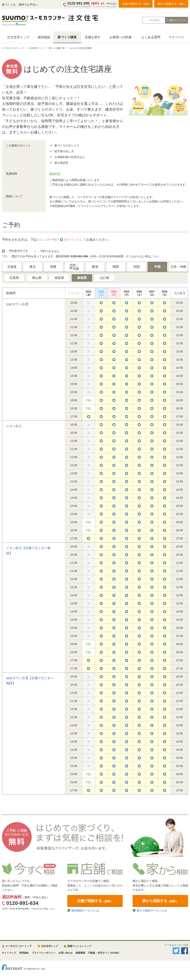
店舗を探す (93, 37)
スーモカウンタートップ (18, 946)
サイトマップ (9, 953)
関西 (116, 267)
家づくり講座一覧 (57, 48)
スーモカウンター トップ (13, 48)
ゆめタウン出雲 (17, 304)
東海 (95, 267)
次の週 (178, 293)
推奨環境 (80, 953)
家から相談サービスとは (152, 910)
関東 (53, 267)
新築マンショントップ (79, 946)
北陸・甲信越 (74, 267)
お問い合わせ (66, 953)
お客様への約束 (121, 37)
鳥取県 (59, 278)
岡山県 (37, 278)
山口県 (104, 278)
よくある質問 (151, 37)
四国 (137, 267)
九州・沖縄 (178, 267)
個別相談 (44, 37)
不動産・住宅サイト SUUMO (104, 953)
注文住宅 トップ (37, 48)
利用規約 (24, 953)
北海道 (12, 267)
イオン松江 (14, 426)
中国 (157, 267)
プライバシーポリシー (44, 953)
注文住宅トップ (18, 37)
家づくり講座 (67, 37)
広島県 (14, 278)
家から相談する (172, 4)
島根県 (82, 278)
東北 (33, 267)
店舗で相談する (137, 4)
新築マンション (178, 20)
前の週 (75, 293)
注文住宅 (155, 20)
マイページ (176, 37)
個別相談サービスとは (85, 910)
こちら (113, 6)
